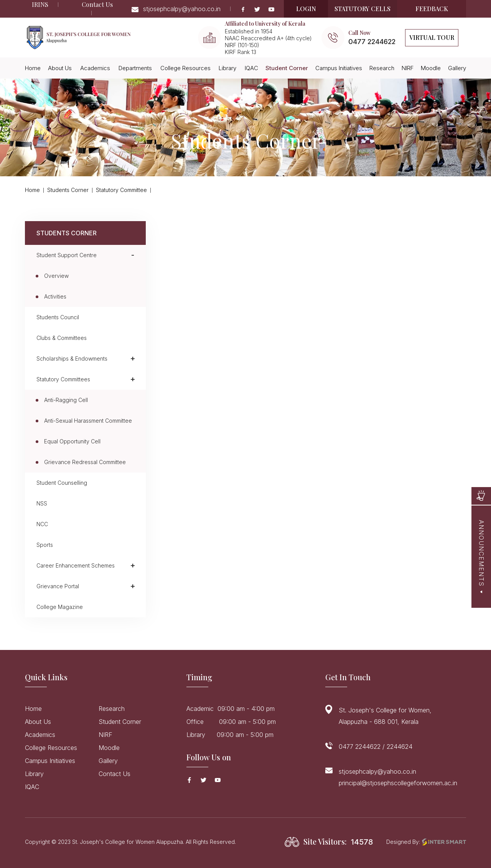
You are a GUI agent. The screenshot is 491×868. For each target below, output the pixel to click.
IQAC (251, 68)
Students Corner (68, 190)
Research (382, 68)
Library (227, 68)
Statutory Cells (362, 9)
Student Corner (287, 68)
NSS (42, 503)
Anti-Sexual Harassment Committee (88, 421)
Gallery (457, 68)
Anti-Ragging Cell (66, 400)
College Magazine (60, 607)
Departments (135, 68)
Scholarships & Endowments (72, 359)
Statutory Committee (121, 190)
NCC (42, 524)
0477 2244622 (372, 42)
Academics (95, 68)
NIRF (408, 68)
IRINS (40, 4)
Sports (45, 545)
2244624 (400, 747)
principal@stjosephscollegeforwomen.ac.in (398, 783)
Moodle (431, 68)
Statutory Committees (63, 379)
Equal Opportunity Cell (72, 441)
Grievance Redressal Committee (85, 462)
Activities (55, 296)
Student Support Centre (67, 255)
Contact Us (97, 4)
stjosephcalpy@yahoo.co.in (176, 9)
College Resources (185, 68)
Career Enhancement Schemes (76, 565)
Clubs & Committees (62, 338)
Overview (56, 276)
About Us (60, 68)
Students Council (58, 317)
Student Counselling (62, 483)
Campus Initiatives (339, 68)
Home (33, 68)
